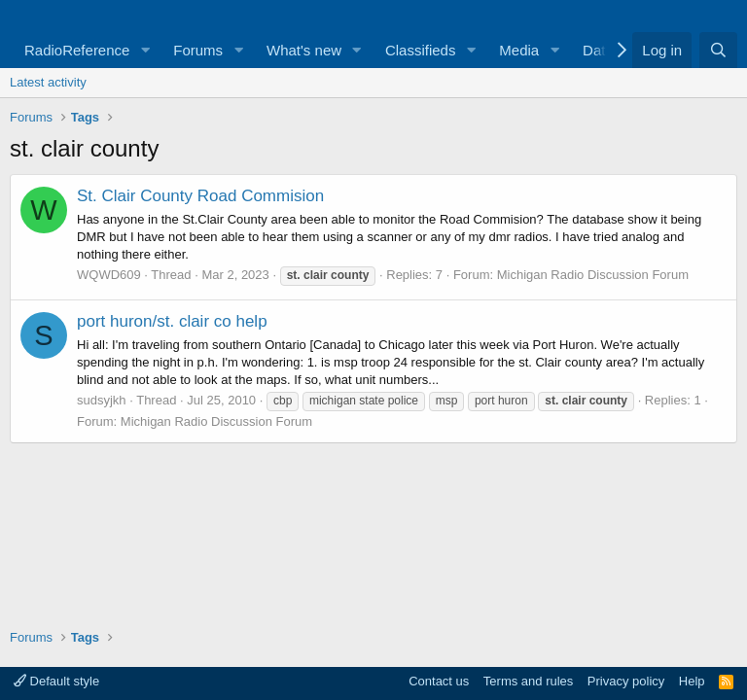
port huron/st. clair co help (172, 321)
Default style (56, 681)
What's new (304, 50)
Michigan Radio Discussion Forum (593, 275)
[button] (145, 50)
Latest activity (48, 82)
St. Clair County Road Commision (200, 196)
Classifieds (421, 50)
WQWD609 (109, 275)
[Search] (718, 50)
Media (519, 50)
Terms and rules (528, 681)
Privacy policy (626, 681)
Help (692, 681)
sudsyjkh (102, 400)
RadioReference (77, 50)
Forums (198, 50)
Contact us (439, 681)
